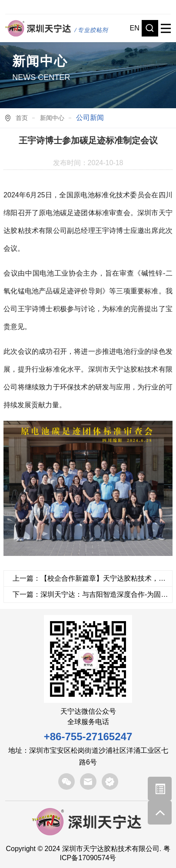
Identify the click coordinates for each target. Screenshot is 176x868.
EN (135, 28)
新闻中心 (52, 118)
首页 (22, 118)
